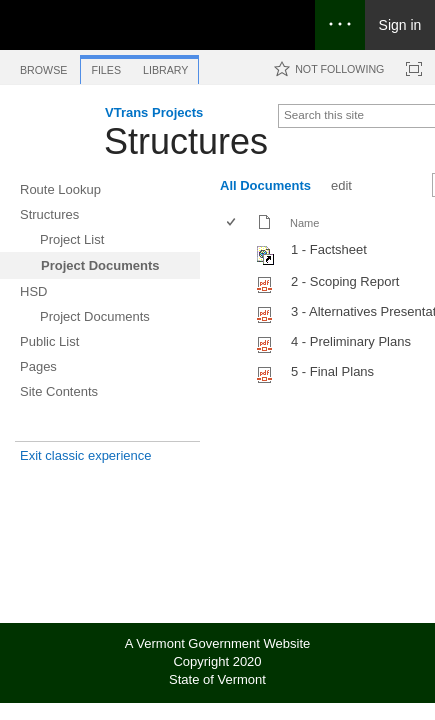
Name (304, 223)
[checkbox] (232, 223)
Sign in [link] (400, 25)
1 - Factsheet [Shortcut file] (329, 249)
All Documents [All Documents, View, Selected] (265, 185)
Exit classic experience (86, 455)
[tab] (43, 66)
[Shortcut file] (266, 260)
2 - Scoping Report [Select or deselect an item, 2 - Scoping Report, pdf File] (345, 281)
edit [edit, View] (341, 185)
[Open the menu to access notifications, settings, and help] (340, 25)
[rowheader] (236, 253)
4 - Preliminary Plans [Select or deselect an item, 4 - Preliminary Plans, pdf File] (351, 341)
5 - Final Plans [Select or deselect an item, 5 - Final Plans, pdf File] (332, 371)
